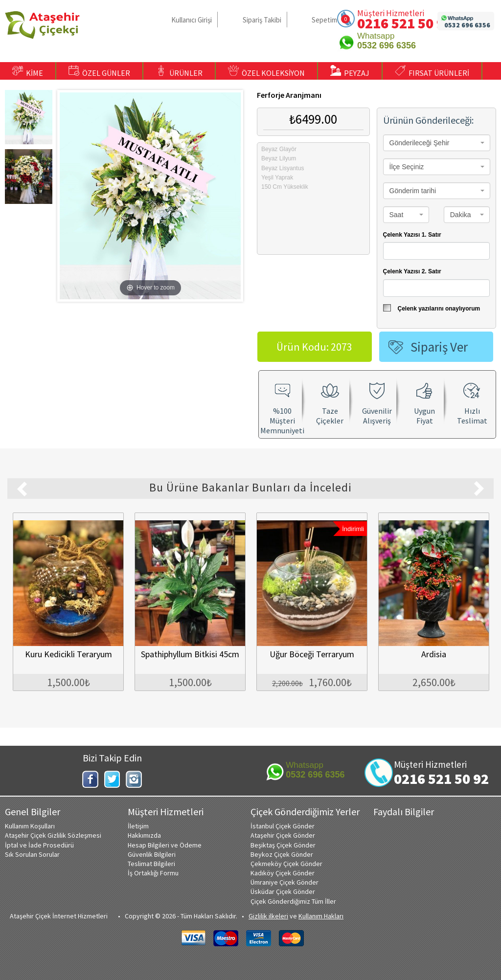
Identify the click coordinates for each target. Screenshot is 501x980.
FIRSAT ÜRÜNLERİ (432, 71)
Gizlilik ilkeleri (268, 916)
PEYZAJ (350, 71)
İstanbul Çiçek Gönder (283, 826)
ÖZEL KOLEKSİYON (266, 71)
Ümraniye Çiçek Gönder (285, 882)
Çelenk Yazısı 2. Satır (412, 271)
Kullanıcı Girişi (192, 20)
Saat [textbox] (397, 215)
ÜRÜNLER (179, 71)
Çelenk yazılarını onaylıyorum (432, 308)
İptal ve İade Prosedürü (39, 845)
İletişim (138, 826)
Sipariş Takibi (262, 20)
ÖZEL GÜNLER (99, 71)
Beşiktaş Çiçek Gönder (283, 845)
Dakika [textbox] (461, 215)
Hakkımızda (144, 835)
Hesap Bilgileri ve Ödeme (165, 845)
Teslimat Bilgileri (151, 864)
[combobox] (437, 143)
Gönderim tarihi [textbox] (413, 191)
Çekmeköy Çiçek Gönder (286, 864)
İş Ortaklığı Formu (153, 873)
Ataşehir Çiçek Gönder (283, 835)
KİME (28, 71)
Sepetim (324, 20)
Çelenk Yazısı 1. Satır (412, 235)
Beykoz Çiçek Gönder (282, 854)
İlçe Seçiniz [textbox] (407, 167)
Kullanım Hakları (321, 916)
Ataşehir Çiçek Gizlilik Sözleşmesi (53, 835)
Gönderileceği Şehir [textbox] (420, 143)
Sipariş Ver (439, 347)
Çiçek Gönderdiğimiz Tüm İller (293, 901)
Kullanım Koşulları (30, 826)
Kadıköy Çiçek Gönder (283, 873)
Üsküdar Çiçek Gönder (283, 891)
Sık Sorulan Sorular (32, 854)
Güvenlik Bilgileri (152, 854)
